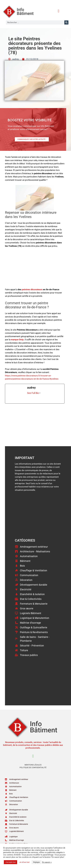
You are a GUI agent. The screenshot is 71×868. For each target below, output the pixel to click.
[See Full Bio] (40, 393)
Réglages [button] (37, 862)
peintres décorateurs (32, 289)
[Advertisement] (35, 269)
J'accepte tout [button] (10, 862)
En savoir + (47, 862)
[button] (59, 11)
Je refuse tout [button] (24, 862)
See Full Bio (33, 393)
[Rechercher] (66, 22)
